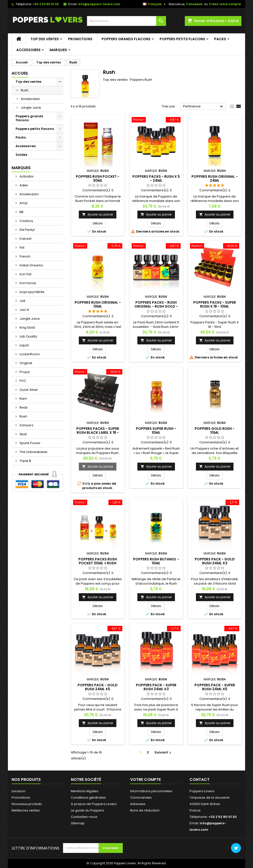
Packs (220, 39)
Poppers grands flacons (126, 39)
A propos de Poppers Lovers (94, 804)
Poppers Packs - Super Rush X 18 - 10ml (215, 304)
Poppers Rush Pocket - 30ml (98, 178)
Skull (23, 434)
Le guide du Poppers (87, 810)
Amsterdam (30, 99)
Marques (58, 50)
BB (21, 212)
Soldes (21, 155)
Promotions (80, 39)
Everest (25, 239)
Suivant (163, 752)
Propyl (24, 372)
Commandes (141, 798)
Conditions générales (88, 798)
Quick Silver (28, 390)
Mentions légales (85, 791)
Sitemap (78, 823)
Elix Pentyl (27, 230)
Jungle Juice (31, 108)
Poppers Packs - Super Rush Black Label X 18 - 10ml (98, 433)
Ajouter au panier (98, 214)
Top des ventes (45, 39)
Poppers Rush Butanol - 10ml (156, 561)
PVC (22, 381)
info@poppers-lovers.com (99, 4)
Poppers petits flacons (182, 39)
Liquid (24, 345)
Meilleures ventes (26, 810)
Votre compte (146, 779)
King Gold (27, 327)
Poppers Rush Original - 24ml (215, 178)
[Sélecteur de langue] (155, 4)
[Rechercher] (126, 21)
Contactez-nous (84, 817)
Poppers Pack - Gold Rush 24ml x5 (98, 687)
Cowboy (26, 221)
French (25, 256)
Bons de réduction (145, 810)
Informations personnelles (151, 791)
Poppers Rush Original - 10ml (98, 304)
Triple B (25, 461)
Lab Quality (28, 336)
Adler (23, 185)
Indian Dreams (31, 265)
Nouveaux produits (27, 804)
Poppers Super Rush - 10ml (156, 431)
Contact (200, 779)
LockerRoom (29, 354)
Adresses (138, 804)
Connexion (194, 4)
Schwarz (26, 425)
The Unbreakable (33, 452)
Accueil (20, 73)
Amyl (23, 203)
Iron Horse (27, 283)
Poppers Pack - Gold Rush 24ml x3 (215, 561)
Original (25, 363)
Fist (22, 247)
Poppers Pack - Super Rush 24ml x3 (156, 687)
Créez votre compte (225, 4)
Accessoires (28, 50)
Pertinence (204, 107)
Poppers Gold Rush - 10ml (215, 431)
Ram (23, 399)
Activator (26, 176)
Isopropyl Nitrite (32, 292)
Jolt (22, 301)
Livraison (19, 791)
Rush (25, 90)
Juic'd (24, 310)
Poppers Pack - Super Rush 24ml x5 (215, 687)
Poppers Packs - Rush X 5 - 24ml (156, 178)
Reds (23, 407)
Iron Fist (25, 274)
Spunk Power (30, 443)
